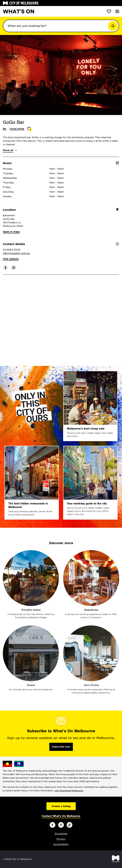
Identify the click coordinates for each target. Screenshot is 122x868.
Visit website (11, 259)
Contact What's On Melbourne (61, 816)
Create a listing (61, 806)
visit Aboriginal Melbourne (69, 791)
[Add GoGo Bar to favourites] (30, 129)
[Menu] (117, 11)
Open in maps (11, 232)
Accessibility (61, 844)
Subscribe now (61, 747)
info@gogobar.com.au (16, 253)
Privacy (61, 839)
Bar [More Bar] (5, 129)
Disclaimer (61, 834)
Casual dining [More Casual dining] (17, 129)
